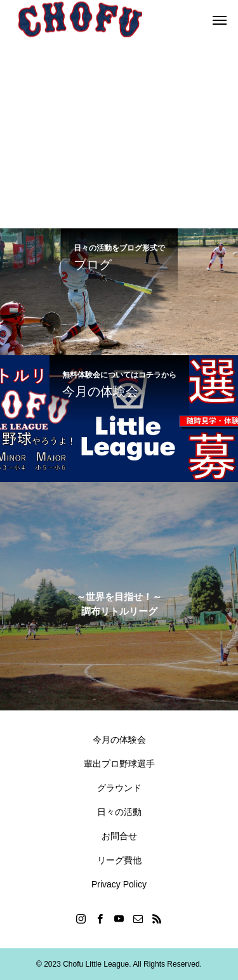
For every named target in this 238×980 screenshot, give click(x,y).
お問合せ (119, 836)
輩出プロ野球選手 (119, 764)
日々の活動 (119, 812)
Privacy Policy (119, 884)
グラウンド (119, 788)
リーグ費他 (119, 860)
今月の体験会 (119, 740)
